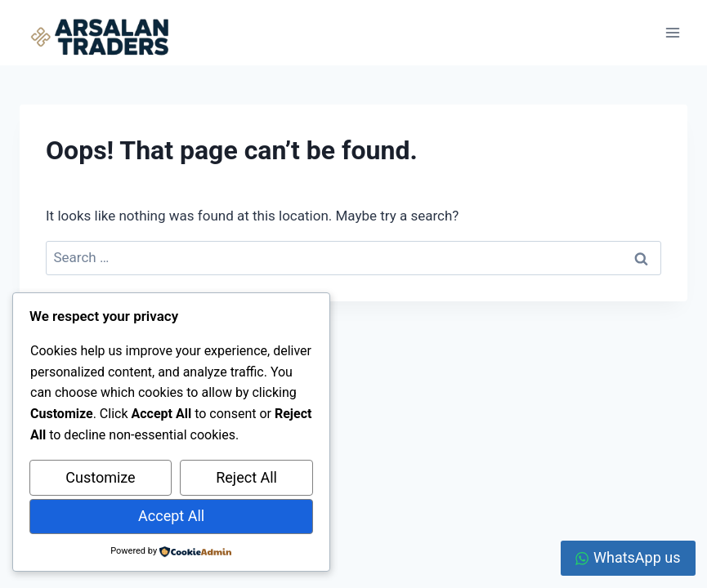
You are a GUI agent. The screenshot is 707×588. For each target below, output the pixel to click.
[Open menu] (672, 32)
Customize (100, 477)
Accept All (171, 516)
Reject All (246, 477)
